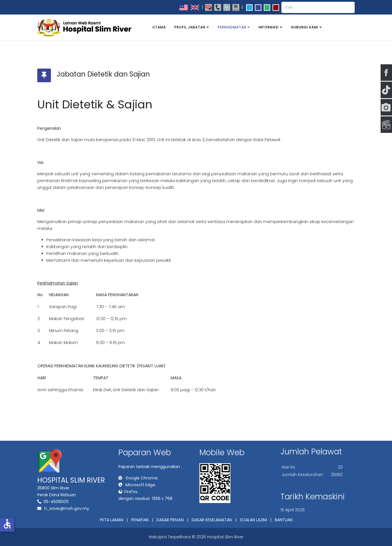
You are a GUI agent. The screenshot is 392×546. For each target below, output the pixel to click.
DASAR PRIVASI (170, 520)
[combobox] (318, 7)
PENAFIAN (140, 520)
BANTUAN (284, 520)
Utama (159, 27)
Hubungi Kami (305, 27)
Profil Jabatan (190, 27)
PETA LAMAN (112, 520)
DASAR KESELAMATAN (212, 520)
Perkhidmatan (232, 27)
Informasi (269, 27)
